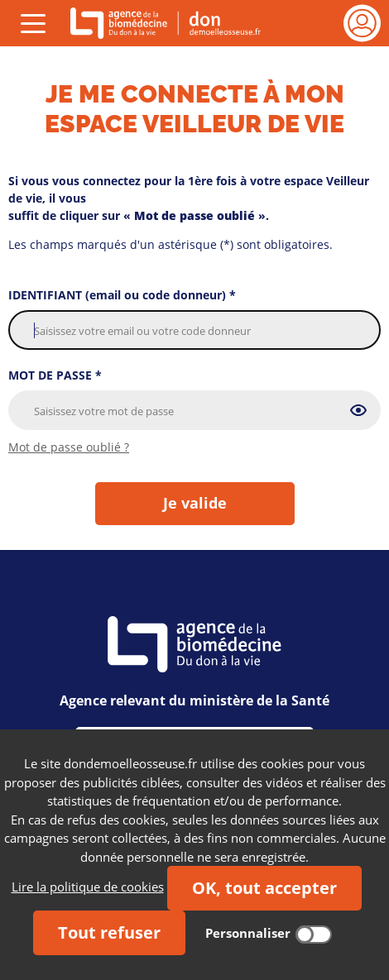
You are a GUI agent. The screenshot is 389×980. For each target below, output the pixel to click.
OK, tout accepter (264, 888)
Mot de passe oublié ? (69, 447)
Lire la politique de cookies (88, 887)
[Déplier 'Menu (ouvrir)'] (33, 23)
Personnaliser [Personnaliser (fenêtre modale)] (248, 933)
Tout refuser (109, 932)
